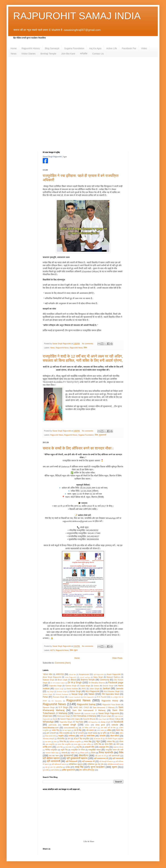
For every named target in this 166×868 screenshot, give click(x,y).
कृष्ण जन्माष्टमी (51, 733)
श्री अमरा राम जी (100, 756)
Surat (55, 719)
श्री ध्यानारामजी (53, 761)
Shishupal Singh (63, 716)
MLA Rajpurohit (92, 691)
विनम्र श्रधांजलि (106, 753)
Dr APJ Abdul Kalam (58, 683)
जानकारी (102, 736)
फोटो (118, 744)
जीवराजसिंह (61, 739)
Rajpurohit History (31, 48)
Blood (73, 680)
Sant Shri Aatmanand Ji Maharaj (89, 710)
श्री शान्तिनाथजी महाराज (59, 764)
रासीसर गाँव (74, 753)
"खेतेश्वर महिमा (47, 674)
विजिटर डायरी (84, 753)
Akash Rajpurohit (113, 674)
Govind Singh (108, 686)
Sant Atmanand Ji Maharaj (104, 707)
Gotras (96, 686)
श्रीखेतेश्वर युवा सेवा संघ (95, 764)
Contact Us (98, 54)
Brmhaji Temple (48, 54)
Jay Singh (50, 691)
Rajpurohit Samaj (86, 704)
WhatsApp (48, 722)
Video (144, 48)
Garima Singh (71, 686)
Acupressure (84, 674)
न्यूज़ (98, 741)
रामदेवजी (64, 753)
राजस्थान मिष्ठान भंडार (52, 753)
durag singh (105, 722)
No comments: (88, 344)
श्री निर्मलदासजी (72, 761)
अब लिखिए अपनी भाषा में (89, 728)
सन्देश (68, 767)
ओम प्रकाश (90, 730)
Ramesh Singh (49, 707)
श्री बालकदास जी (88, 761)
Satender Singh (90, 713)
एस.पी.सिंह (78, 730)
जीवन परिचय (115, 736)
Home (14, 48)
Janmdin (120, 689)
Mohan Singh (47, 694)
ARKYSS (60, 674)
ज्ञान (69, 739)
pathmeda (53, 725)
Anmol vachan (85, 677)
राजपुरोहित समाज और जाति (114, 750)
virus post (100, 725)
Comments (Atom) (63, 663)
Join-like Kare (68, 54)
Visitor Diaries (28, 54)
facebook (119, 722)
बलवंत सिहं (59, 747)
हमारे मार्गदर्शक (55, 770)
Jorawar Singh (62, 691)
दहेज (55, 742)
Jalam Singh (94, 689)
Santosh (77, 713)
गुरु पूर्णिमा (104, 733)
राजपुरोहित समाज (94, 750)
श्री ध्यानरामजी (118, 758)
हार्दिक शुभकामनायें (68, 770)
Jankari (106, 688)
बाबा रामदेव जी (69, 747)
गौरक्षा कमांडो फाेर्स (50, 736)
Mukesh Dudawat (62, 694)
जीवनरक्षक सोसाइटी (48, 739)
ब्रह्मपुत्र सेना (104, 747)
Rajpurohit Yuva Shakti (111, 705)
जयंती (81, 736)
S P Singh (63, 707)
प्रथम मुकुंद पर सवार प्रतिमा (82, 744)
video (87, 725)
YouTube (79, 722)
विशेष (85, 348)
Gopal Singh (85, 686)
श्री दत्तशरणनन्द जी (101, 758)
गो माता (113, 733)
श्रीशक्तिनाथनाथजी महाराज (115, 764)
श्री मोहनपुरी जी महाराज (106, 761)
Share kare (48, 716)
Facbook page (116, 683)
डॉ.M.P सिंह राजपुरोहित (82, 739)
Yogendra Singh (66, 722)
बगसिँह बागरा (47, 747)
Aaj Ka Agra (95, 48)
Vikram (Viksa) (115, 719)
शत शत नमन (54, 756)
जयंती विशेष (91, 736)
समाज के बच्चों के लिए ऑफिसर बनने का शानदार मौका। (78, 448)
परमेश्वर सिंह (111, 742)
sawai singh (69, 725)
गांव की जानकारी (78, 733)
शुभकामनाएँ (102, 435)
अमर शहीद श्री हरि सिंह (108, 728)
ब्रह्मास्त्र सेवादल (118, 747)
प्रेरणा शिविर (109, 744)
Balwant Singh (48, 680)
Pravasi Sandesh (74, 697)
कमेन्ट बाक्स (101, 730)
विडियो (93, 753)
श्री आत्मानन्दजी (114, 756)
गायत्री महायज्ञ (92, 733)
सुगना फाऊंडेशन (98, 767)
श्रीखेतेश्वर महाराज (76, 764)
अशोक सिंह (55, 730)
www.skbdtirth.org (71, 728)
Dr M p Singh (75, 683)
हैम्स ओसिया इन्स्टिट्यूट (87, 770)
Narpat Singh (77, 694)
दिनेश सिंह (63, 742)
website (115, 725)
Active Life (112, 48)
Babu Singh (98, 677)
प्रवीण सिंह (97, 744)
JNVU (84, 689)
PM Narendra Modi (110, 694)
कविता (109, 730)
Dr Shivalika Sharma (97, 683)
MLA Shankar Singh (112, 691)
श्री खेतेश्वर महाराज (51, 758)
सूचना (76, 650)
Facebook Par (129, 48)
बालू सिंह (79, 747)
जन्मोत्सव (72, 736)
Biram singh (62, 680)
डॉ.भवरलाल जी (98, 739)
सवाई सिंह (79, 767)
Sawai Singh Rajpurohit (52, 157)
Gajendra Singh (55, 686)
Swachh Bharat (89, 719)
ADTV (52, 650)
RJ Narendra (57, 701)
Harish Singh (59, 689)
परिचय (121, 742)
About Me (72, 674)
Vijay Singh (102, 719)
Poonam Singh (59, 697)
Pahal (45, 697)
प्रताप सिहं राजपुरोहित (64, 744)
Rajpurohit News (62, 348)
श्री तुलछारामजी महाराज (77, 758)
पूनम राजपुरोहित (50, 744)
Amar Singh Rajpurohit (52, 677)
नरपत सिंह (88, 742)
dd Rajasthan (93, 722)
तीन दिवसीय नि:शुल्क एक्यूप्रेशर (114, 739)
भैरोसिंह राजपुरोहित (51, 750)
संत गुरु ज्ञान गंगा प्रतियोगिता (54, 767)
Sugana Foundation (74, 48)
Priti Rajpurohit (89, 697)
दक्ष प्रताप (48, 742)
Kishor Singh (75, 691)
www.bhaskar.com (51, 728)
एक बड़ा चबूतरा (67, 730)
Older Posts (117, 658)
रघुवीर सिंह (64, 750)
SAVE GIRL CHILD (81, 707)
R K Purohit (102, 697)
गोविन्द (121, 733)
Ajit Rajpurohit (99, 674)
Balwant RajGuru (113, 677)
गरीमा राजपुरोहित (64, 733)
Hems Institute (72, 689)
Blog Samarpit (52, 48)
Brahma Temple (88, 680)
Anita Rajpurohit (71, 677)
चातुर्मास (61, 736)
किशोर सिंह (120, 730)
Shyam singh (106, 716)
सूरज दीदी (46, 770)
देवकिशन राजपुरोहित (75, 742)
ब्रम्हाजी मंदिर (90, 747)
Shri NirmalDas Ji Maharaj (85, 716)
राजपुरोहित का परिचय (78, 750)
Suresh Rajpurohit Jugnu (70, 719)
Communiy (104, 680)
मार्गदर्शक (84, 54)
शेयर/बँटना (83, 756)
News (14, 54)
